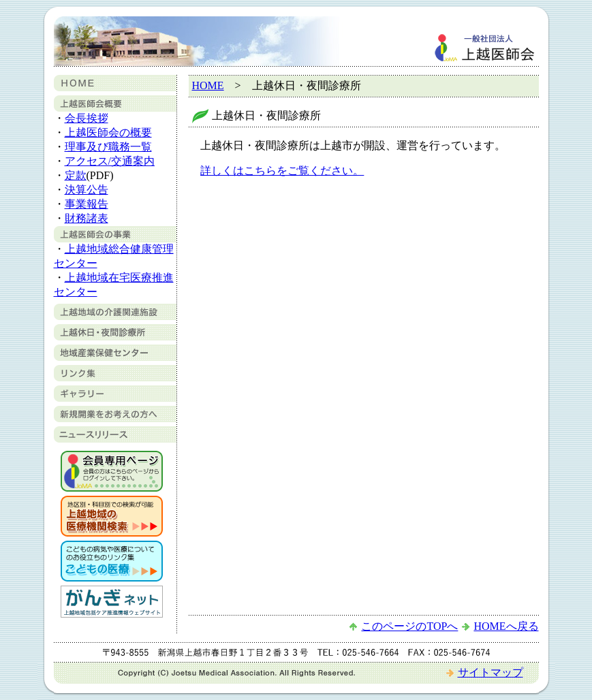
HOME (208, 85)
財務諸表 (87, 218)
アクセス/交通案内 (110, 161)
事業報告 (87, 204)
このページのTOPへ (409, 626)
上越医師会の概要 (108, 132)
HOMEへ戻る (506, 626)
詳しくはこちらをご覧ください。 (282, 171)
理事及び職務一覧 (108, 147)
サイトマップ (490, 672)
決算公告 (87, 190)
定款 (76, 175)
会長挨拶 (87, 118)
